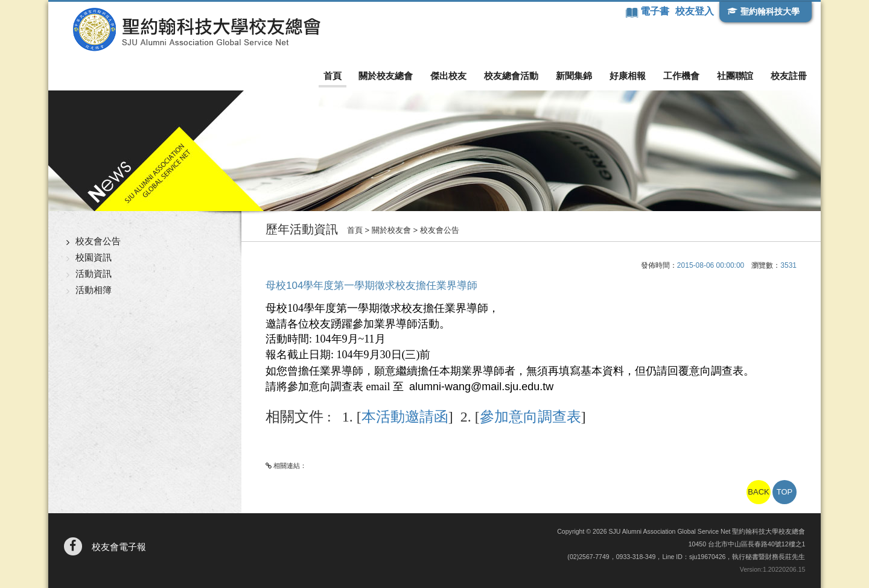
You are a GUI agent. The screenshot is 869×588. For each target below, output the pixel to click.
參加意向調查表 (530, 417)
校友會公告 (98, 241)
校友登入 (695, 11)
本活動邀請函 (405, 417)
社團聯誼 (735, 76)
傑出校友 (448, 76)
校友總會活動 (511, 76)
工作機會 (681, 76)
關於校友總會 (386, 76)
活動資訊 (94, 273)
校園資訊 (94, 257)
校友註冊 (789, 76)
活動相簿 (94, 290)
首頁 (333, 76)
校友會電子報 (119, 547)
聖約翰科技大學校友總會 (196, 30)
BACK (758, 492)
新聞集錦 (574, 76)
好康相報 (628, 76)
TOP (785, 492)
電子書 (656, 11)
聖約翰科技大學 (770, 11)
